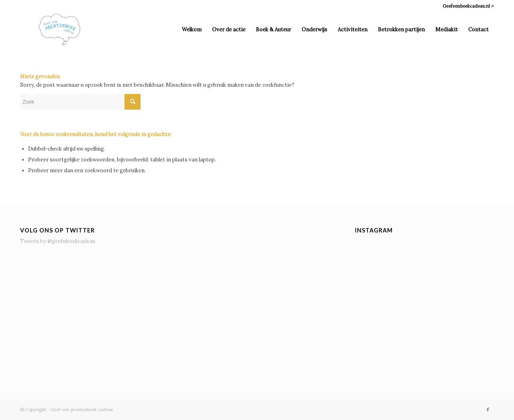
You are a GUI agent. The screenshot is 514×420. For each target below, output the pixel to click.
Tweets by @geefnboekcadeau (58, 241)
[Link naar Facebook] (488, 410)
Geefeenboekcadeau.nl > (468, 6)
